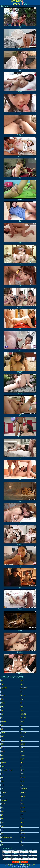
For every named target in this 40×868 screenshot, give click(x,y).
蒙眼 (2, 699)
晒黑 (22, 804)
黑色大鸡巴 (4, 688)
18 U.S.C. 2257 (19, 865)
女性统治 (3, 763)
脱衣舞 (23, 796)
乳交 (22, 819)
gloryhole (4, 793)
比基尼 (3, 695)
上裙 (22, 830)
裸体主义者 (24, 688)
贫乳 (22, 774)
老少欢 (23, 695)
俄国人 (23, 748)
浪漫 (2, 744)
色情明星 (24, 714)
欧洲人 (3, 748)
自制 (2, 808)
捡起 (22, 707)
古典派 (23, 834)
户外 (22, 699)
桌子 (22, 800)
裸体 (2, 845)
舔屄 (22, 729)
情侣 (2, 729)
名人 (2, 718)
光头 (2, 680)
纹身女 (23, 808)
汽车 (2, 707)
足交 (2, 781)
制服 (22, 826)
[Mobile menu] (2, 2)
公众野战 (24, 718)
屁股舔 (23, 744)
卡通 (2, 710)
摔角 (22, 845)
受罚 (22, 721)
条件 (12, 865)
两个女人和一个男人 (7, 770)
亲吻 (2, 819)
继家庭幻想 (24, 789)
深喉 (2, 736)
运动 (22, 781)
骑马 (22, 740)
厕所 (22, 822)
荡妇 (22, 770)
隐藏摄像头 (4, 800)
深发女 (3, 703)
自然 (22, 680)
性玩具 (23, 755)
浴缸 (2, 684)
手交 (2, 796)
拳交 (2, 778)
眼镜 (2, 789)
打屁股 (23, 778)
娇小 (22, 703)
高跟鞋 (3, 804)
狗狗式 (3, 740)
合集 (2, 725)
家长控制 (33, 865)
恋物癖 (3, 766)
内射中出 (3, 733)
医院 (2, 811)
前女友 (3, 751)
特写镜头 (3, 721)
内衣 (2, 830)
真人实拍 (24, 733)
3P (22, 815)
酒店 (2, 815)
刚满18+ (23, 811)
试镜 (2, 714)
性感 (22, 759)
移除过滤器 (24, 862)
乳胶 (2, 822)
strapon (23, 793)
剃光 (22, 763)
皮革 (2, 826)
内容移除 (27, 865)
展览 (2, 755)
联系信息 (7, 865)
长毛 (2, 834)
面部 (2, 759)
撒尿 (22, 710)
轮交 (2, 785)
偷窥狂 (23, 837)
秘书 (22, 751)
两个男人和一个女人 (7, 837)
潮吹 (22, 785)
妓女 (22, 841)
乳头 (22, 684)
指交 (2, 774)
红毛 (22, 736)
